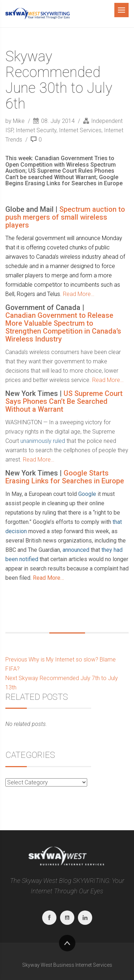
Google (87, 494)
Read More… (79, 294)
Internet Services (80, 130)
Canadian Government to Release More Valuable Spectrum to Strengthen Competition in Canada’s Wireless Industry (63, 327)
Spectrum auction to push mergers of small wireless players (65, 217)
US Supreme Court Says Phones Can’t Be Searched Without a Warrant (64, 401)
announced (76, 550)
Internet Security (36, 130)
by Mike (16, 121)
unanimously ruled (43, 441)
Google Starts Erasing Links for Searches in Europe (65, 477)
